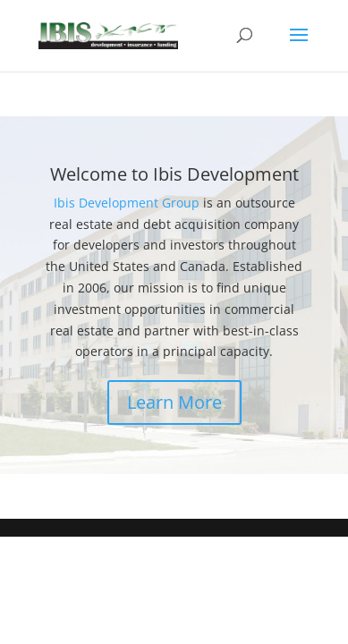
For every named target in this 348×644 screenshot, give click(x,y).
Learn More (174, 402)
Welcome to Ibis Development (174, 174)
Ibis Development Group (128, 203)
